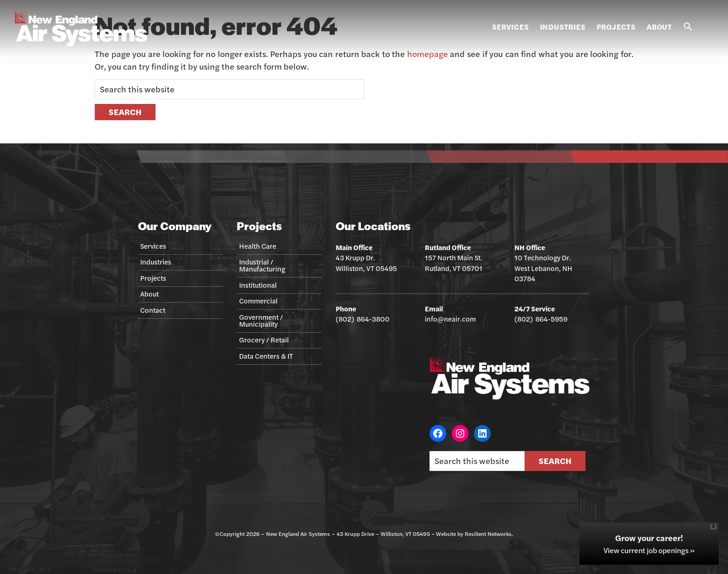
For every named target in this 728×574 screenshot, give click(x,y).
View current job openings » (649, 550)
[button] (688, 27)
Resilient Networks (488, 534)
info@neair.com (450, 319)
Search (555, 461)
